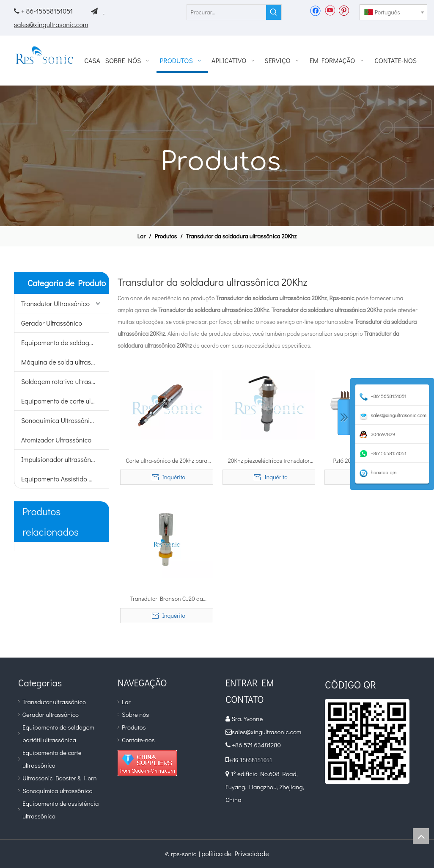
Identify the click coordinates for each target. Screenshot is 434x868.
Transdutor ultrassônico (54, 702)
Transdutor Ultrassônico (55, 303)
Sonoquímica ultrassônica (58, 791)
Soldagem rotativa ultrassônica (65, 381)
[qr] (367, 741)
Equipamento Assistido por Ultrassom (65, 479)
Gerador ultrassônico (51, 714)
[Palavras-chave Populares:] (274, 12)
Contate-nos (138, 740)
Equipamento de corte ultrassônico (65, 401)
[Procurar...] (227, 12)
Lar (126, 702)
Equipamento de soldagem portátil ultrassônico (65, 342)
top (421, 836)
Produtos (134, 727)
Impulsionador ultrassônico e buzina (65, 459)
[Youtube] (330, 10)
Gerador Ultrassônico (52, 323)
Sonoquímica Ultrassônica (59, 420)
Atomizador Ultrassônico (56, 440)
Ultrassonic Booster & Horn (59, 778)
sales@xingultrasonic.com (51, 24)
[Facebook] (315, 10)
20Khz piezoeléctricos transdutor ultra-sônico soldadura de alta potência (269, 461)
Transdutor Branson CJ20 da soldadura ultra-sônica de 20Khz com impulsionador (167, 599)
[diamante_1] (147, 763)
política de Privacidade (235, 853)
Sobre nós (135, 714)
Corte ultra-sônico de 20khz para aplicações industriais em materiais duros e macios (167, 461)
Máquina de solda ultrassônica (65, 362)
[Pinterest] (344, 10)
